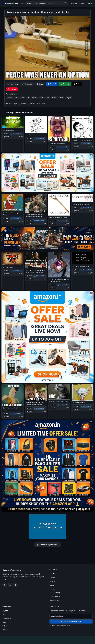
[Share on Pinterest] (12, 89)
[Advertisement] (47, 639)
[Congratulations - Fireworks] (83, 198)
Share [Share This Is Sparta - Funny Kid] (53, 150)
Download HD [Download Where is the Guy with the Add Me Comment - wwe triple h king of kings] (39, 276)
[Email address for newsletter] (71, 616)
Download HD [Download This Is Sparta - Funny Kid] (63, 147)
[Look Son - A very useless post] (83, 127)
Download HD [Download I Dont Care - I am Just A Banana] (16, 414)
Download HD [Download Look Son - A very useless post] (86, 144)
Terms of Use (54, 600)
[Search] (65, 3)
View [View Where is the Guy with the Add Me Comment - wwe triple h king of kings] (29, 276)
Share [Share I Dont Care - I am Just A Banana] (6, 417)
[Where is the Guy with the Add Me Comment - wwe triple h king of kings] (36, 260)
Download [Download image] (27, 84)
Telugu (5, 626)
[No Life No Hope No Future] (83, 258)
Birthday (53, 589)
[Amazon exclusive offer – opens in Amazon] (47, 466)
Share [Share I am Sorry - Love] (6, 274)
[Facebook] (5, 585)
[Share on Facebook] (52, 84)
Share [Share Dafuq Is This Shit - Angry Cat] (53, 408)
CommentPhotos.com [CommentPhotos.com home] (12, 570)
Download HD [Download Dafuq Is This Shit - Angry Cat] (63, 405)
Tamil (5, 622)
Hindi (4, 615)
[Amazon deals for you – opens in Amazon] (47, 239)
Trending (74, 3)
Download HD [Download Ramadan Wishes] (16, 134)
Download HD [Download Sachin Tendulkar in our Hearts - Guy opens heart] (63, 285)
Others (5, 630)
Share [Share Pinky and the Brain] (76, 409)
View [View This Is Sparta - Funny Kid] (53, 147)
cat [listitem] (48, 98)
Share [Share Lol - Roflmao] (30, 141)
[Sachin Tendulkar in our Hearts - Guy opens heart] (59, 265)
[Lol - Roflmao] (36, 125)
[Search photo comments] (44, 3)
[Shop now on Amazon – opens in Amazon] (47, 337)
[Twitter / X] (10, 585)
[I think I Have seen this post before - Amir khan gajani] (36, 203)
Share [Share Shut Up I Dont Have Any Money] (6, 221)
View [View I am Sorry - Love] (6, 271)
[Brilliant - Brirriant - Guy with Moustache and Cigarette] (36, 393)
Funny (52, 585)
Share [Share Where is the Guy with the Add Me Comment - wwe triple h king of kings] (30, 279)
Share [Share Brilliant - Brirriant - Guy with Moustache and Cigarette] (30, 411)
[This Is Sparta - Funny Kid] (59, 129)
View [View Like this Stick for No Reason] (53, 221)
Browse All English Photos (47, 545)
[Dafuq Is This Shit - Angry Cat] (59, 392)
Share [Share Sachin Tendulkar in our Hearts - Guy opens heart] (53, 288)
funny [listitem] (42, 98)
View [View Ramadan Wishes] (6, 134)
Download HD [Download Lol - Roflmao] (39, 138)
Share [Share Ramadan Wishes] (6, 137)
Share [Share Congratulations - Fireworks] (76, 211)
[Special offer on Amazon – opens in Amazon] (47, 173)
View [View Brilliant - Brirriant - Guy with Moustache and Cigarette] (29, 408)
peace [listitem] (10, 98)
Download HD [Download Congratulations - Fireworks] (86, 208)
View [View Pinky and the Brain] (76, 406)
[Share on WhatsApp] (65, 84)
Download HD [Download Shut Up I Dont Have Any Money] (16, 218)
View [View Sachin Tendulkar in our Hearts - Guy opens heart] (53, 285)
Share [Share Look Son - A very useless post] (76, 147)
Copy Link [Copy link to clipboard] (13, 84)
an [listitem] (28, 98)
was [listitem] (16, 98)
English (90, 3)
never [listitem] (22, 98)
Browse (82, 3)
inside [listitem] (54, 98)
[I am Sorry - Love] (13, 258)
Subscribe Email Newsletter (71, 621)
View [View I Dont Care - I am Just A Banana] (6, 414)
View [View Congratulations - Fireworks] (76, 208)
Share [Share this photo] (40, 84)
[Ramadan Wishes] (13, 122)
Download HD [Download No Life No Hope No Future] (86, 270)
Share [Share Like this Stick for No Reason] (53, 224)
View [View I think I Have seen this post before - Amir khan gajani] (29, 220)
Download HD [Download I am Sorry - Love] (16, 271)
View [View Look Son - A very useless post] (76, 144)
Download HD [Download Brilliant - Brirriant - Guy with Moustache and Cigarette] (39, 408)
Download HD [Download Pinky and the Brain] (86, 406)
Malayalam (7, 618)
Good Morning (55, 593)
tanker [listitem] (61, 98)
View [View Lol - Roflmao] (29, 138)
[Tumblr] (15, 585)
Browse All (53, 578)
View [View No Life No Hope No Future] (76, 270)
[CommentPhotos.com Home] (13, 3)
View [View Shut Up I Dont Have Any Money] (6, 218)
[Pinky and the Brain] (83, 393)
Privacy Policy (55, 596)
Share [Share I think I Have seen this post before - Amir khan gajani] (30, 223)
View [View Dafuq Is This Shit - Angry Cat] (53, 405)
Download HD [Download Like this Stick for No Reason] (63, 221)
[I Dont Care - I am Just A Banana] (13, 395)
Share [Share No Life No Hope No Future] (76, 273)
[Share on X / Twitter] (77, 84)
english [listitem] (69, 98)
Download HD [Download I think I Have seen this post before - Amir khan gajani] (39, 220)
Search (52, 581)
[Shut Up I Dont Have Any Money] (13, 202)
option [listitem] (34, 98)
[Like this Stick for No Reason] (59, 205)
